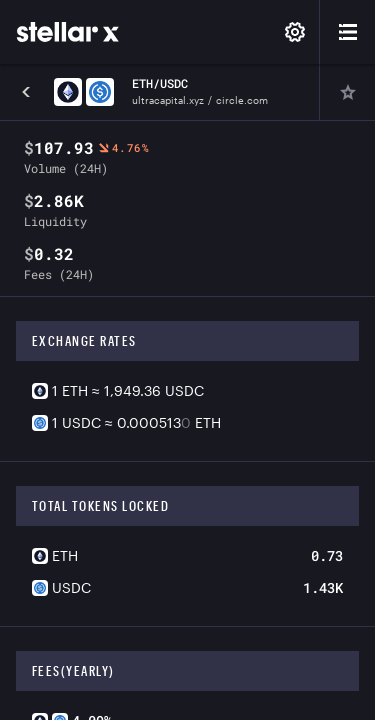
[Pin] (347, 92)
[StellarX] (68, 32)
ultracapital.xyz (168, 100)
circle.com (242, 100)
